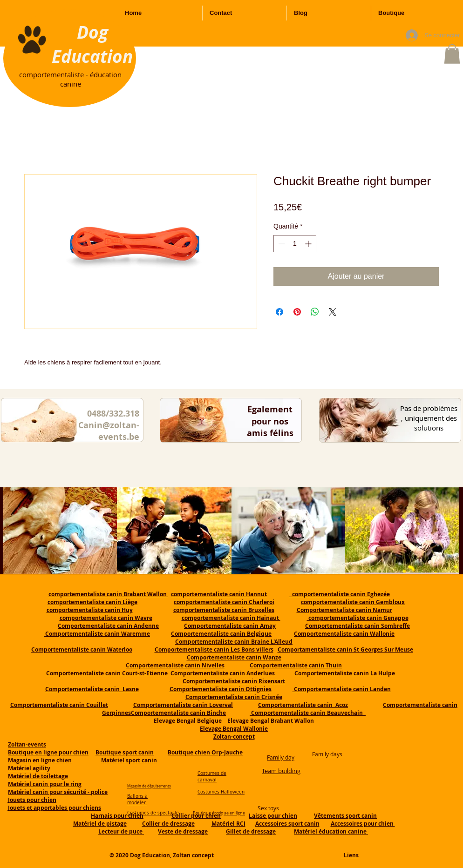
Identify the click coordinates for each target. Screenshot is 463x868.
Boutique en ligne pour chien (48, 752)
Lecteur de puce (121, 831)
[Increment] (309, 244)
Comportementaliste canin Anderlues (223, 673)
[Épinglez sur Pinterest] (297, 312)
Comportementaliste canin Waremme (98, 634)
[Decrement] (281, 244)
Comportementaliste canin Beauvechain (308, 713)
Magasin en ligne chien (40, 760)
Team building (281, 771)
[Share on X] (333, 312)
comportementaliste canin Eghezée (340, 594)
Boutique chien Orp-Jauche (205, 752)
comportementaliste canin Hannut (219, 594)
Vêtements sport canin (345, 816)
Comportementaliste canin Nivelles (175, 665)
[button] (452, 54)
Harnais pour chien (117, 816)
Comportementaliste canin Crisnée (234, 697)
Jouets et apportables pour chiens (54, 808)
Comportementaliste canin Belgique (221, 634)
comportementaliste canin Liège (92, 602)
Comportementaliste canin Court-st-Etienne (107, 673)
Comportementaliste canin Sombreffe (357, 626)
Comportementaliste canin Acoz (303, 705)
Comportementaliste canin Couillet (59, 705)
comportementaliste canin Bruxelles (224, 610)
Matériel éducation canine (331, 831)
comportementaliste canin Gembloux (353, 602)
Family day (281, 757)
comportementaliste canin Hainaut (231, 618)
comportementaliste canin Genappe (358, 618)
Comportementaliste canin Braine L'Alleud (234, 642)
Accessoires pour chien (363, 824)
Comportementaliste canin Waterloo (82, 649)
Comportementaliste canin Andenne (108, 626)
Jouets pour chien (32, 800)
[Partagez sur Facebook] (279, 312)
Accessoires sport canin (287, 824)
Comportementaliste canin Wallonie (344, 634)
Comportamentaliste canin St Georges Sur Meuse (345, 649)
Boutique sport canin (125, 752)
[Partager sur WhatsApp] (315, 312)
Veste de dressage (183, 831)
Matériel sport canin (129, 760)
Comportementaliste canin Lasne (92, 689)
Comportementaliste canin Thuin (296, 665)
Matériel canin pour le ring (45, 784)
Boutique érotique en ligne (219, 813)
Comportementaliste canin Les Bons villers (214, 649)
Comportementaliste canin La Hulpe (345, 673)
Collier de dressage (168, 824)
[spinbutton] (295, 244)
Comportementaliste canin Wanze (234, 657)
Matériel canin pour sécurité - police (58, 792)
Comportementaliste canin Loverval (183, 705)
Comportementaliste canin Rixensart (234, 681)
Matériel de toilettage (38, 776)
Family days (327, 754)
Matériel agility (29, 768)
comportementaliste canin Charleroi (224, 602)
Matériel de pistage (100, 824)
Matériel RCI (228, 824)
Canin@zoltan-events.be (109, 431)
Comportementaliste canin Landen (342, 689)
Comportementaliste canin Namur (344, 610)
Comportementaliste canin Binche (178, 713)
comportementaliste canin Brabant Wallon (108, 594)
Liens (350, 855)
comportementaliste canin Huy (90, 610)
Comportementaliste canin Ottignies (221, 689)
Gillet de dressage (251, 831)
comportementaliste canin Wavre (106, 618)
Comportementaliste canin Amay (230, 626)
